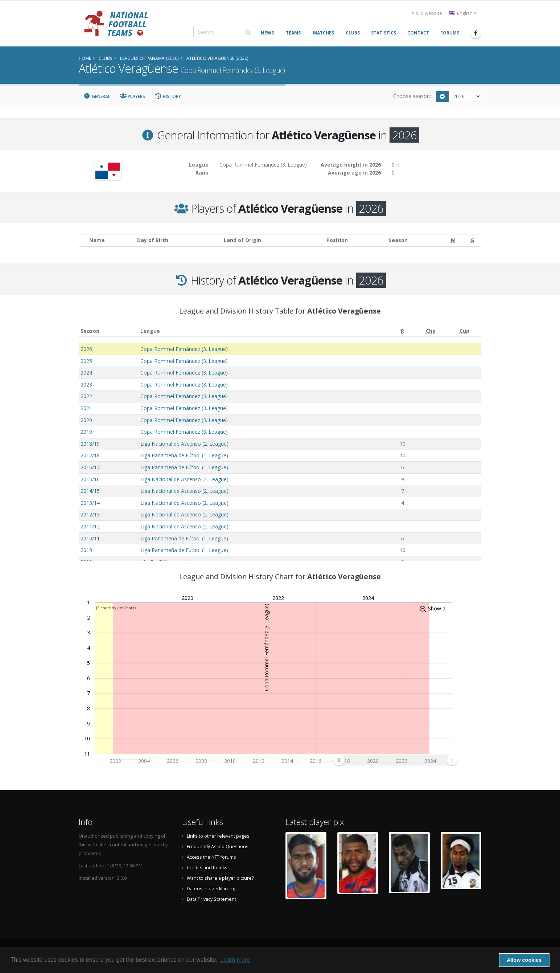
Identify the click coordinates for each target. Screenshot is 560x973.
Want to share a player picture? (220, 878)
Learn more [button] (235, 960)
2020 (86, 420)
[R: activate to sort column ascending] (403, 331)
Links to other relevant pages (218, 836)
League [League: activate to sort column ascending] (150, 331)
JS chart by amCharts (116, 608)
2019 (86, 432)
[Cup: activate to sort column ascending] (464, 331)
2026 (86, 349)
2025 (86, 361)
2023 (86, 385)
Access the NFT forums (211, 857)
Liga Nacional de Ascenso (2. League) (184, 444)
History (168, 96)
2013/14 (90, 503)
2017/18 (90, 455)
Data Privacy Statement (211, 899)
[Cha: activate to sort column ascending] (431, 331)
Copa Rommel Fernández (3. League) (184, 349)
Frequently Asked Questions (218, 847)
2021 (86, 408)
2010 (86, 550)
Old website (427, 13)
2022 (86, 396)
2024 (86, 373)
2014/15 (90, 491)
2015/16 (90, 479)
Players (133, 96)
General (97, 96)
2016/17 (90, 467)
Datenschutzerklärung (211, 889)
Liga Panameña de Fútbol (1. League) (184, 455)
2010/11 (90, 538)
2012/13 (90, 514)
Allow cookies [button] (524, 960)
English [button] (463, 13)
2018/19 (90, 444)
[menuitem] (395, 760)
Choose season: (412, 96)
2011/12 (90, 526)
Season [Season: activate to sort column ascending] (90, 331)
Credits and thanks (207, 868)
